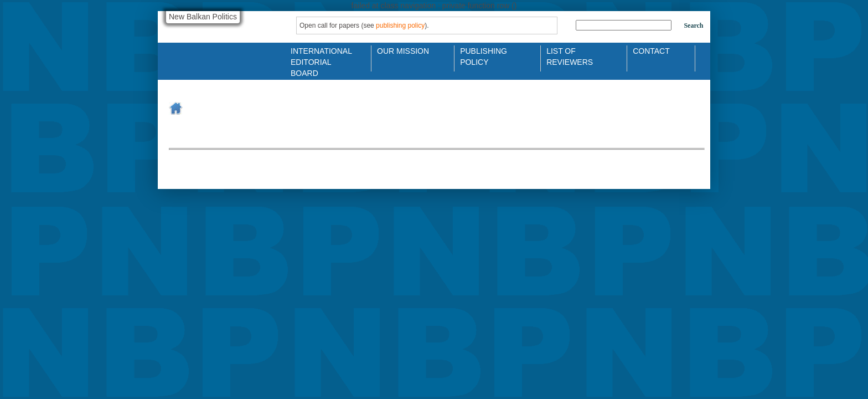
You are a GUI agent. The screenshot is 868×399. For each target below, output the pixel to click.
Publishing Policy (484, 56)
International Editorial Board (318, 56)
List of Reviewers (570, 56)
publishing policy (400, 25)
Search (693, 25)
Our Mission (403, 51)
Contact (651, 51)
